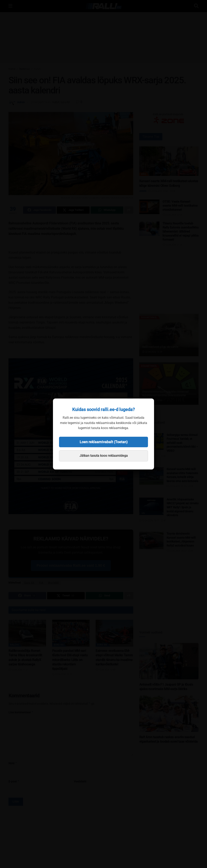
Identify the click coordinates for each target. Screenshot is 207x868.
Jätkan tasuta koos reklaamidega (104, 456)
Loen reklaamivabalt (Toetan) (104, 442)
